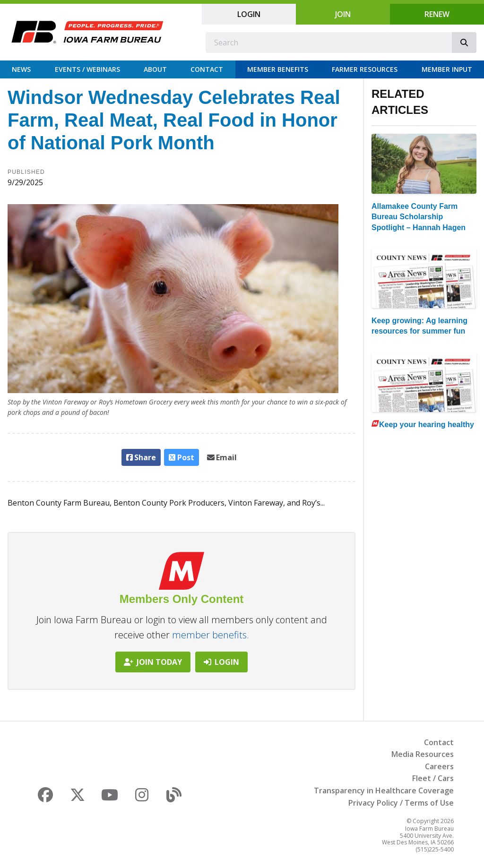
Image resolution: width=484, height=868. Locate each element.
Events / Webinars (87, 69)
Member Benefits (278, 69)
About (155, 69)
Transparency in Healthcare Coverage (384, 791)
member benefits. (211, 635)
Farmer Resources (365, 69)
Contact (207, 69)
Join (343, 14)
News (21, 69)
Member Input (447, 69)
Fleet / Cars (433, 778)
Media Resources (423, 754)
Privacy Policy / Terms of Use (401, 803)
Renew (437, 14)
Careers (439, 766)
